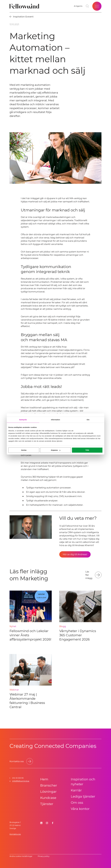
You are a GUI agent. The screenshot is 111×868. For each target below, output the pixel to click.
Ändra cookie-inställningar (21, 856)
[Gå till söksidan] (87, 6)
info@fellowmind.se (21, 781)
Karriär (76, 790)
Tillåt (87, 450)
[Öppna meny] (97, 6)
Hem (44, 779)
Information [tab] (55, 420)
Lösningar (48, 792)
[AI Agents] (78, 6)
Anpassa (56, 450)
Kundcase (48, 798)
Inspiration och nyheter (83, 782)
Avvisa (24, 450)
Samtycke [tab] (23, 420)
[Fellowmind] (25, 6)
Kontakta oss (15, 834)
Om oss (77, 803)
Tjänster (47, 804)
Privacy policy (44, 856)
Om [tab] (88, 420)
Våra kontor (80, 809)
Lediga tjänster (83, 796)
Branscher (49, 785)
